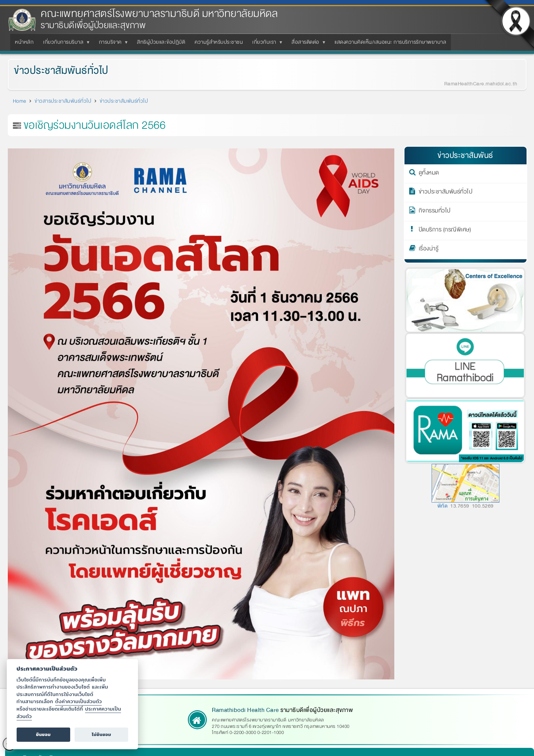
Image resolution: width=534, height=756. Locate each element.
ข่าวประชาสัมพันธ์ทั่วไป (56, 71)
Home (20, 101)
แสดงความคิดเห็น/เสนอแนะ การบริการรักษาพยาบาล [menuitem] (390, 42)
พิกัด (443, 506)
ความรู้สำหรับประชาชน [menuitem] (219, 42)
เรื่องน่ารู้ (429, 250)
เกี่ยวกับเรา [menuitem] (266, 44)
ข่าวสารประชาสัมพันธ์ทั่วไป (63, 101)
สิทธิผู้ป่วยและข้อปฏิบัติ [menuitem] (161, 42)
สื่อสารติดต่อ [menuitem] (307, 44)
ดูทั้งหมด (429, 174)
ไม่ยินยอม (102, 734)
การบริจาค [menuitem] (112, 44)
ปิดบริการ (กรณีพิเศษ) (445, 231)
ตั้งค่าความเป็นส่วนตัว (79, 701)
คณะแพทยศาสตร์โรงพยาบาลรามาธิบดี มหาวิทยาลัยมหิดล (159, 14)
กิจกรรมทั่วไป (435, 212)
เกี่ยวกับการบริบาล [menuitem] (65, 44)
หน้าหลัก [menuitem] (24, 42)
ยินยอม (43, 734)
